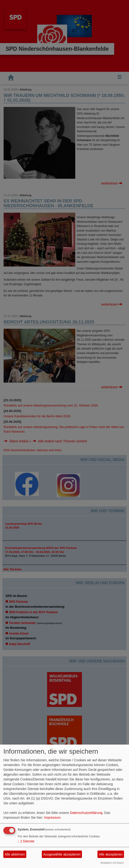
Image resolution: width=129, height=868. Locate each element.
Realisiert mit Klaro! (112, 863)
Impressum (52, 818)
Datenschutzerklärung (86, 813)
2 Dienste (26, 841)
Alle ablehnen (15, 854)
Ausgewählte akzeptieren (62, 854)
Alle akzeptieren (111, 854)
